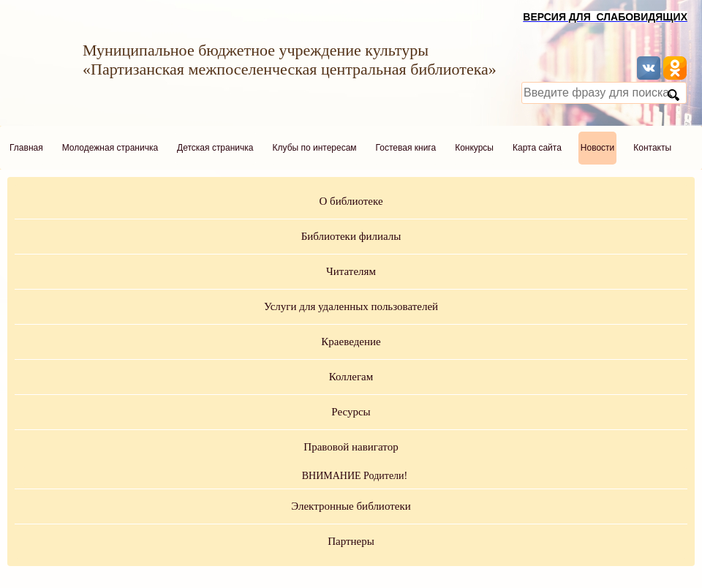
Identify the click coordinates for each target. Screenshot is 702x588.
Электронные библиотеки (351, 506)
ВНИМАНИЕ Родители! (355, 476)
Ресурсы (351, 412)
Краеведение (351, 342)
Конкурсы (474, 148)
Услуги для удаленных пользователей (351, 306)
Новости (597, 148)
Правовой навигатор (351, 447)
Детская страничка (215, 148)
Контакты (652, 148)
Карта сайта (537, 148)
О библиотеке (351, 201)
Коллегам (351, 377)
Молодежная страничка (110, 148)
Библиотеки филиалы (351, 236)
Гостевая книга (406, 148)
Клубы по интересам (315, 148)
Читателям (351, 271)
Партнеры (351, 541)
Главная (26, 148)
